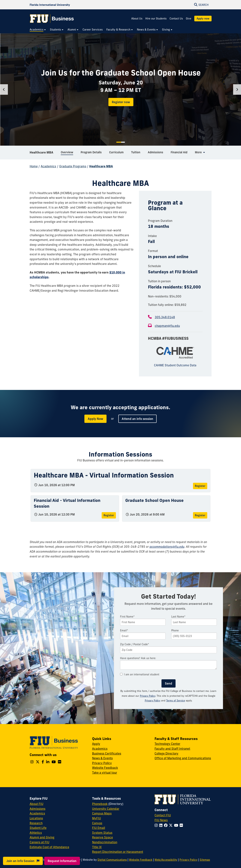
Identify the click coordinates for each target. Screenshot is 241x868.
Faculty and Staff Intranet (172, 749)
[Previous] (4, 89)
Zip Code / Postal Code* (135, 644)
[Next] (237, 89)
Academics (48, 166)
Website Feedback (105, 768)
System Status (102, 833)
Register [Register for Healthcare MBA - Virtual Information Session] (200, 486)
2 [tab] (123, 142)
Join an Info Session (23, 861)
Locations (36, 818)
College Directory (166, 753)
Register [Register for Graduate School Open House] (200, 515)
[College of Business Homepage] (52, 19)
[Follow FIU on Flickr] (182, 825)
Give (189, 19)
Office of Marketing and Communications (183, 758)
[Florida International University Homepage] (50, 5)
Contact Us (176, 19)
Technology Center (167, 744)
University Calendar (106, 809)
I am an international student (140, 674)
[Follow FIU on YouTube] (177, 825)
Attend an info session (137, 419)
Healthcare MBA (41, 152)
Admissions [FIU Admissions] (38, 809)
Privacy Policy (148, 696)
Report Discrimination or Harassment (118, 852)
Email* (124, 630)
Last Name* (178, 617)
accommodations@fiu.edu (167, 547)
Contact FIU (163, 815)
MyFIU (96, 818)
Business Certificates (107, 753)
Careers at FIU (39, 842)
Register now (121, 102)
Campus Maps (102, 813)
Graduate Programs (73, 166)
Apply (96, 744)
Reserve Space (102, 837)
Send (169, 683)
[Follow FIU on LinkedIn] (162, 825)
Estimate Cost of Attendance (49, 847)
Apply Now (95, 419)
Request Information (62, 861)
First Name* (127, 617)
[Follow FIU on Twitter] (172, 825)
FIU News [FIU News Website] (161, 820)
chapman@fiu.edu (167, 326)
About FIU (36, 804)
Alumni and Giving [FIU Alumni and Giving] (42, 837)
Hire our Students (156, 19)
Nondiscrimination (105, 842)
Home (34, 166)
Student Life (38, 828)
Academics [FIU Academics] (37, 813)
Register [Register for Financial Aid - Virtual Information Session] (109, 515)
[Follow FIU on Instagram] (157, 825)
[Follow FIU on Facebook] (166, 825)
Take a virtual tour (105, 773)
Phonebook (100, 804)
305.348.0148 (165, 317)
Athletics (36, 833)
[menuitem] (38, 30)
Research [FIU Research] (36, 823)
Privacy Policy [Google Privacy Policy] (153, 700)
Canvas (97, 823)
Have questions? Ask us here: (138, 658)
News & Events (102, 758)
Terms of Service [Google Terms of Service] (176, 700)
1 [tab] (119, 142)
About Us (137, 19)
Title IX (97, 847)
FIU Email (99, 828)
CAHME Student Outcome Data (175, 365)
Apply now (203, 19)
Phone (175, 630)
